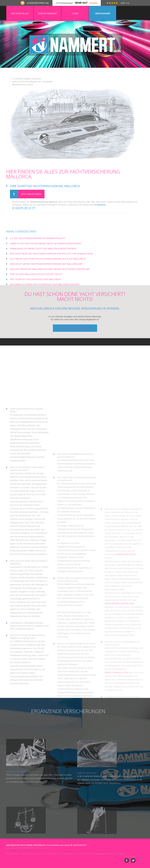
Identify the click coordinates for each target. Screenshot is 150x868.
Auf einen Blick (20, 13)
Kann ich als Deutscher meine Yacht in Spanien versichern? (46, 273)
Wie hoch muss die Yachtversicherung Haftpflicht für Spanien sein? (51, 283)
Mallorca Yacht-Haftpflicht (18, 817)
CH (142, 859)
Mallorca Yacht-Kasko (87, 821)
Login (75, 13)
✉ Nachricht (100, 205)
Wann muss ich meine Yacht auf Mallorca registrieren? (43, 278)
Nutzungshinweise (68, 854)
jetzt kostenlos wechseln (75, 328)
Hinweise (94, 3)
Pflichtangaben (98, 854)
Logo (122, 854)
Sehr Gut (81, 3)
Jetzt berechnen (26, 194)
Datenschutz (51, 854)
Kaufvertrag (112, 854)
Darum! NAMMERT (48, 13)
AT (138, 859)
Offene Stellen (28, 854)
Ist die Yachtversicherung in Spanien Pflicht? (38, 268)
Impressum (84, 854)
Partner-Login (12, 854)
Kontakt (39, 854)
